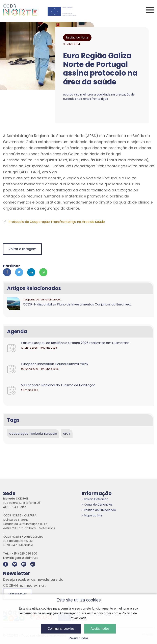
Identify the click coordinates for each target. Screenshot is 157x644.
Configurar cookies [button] (61, 629)
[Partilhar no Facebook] (7, 272)
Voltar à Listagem (22, 249)
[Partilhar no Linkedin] (31, 272)
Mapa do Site (92, 515)
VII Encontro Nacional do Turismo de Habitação (58, 385)
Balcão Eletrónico (95, 499)
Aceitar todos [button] (100, 629)
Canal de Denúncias (97, 505)
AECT (67, 434)
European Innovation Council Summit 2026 (55, 364)
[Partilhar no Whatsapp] (43, 272)
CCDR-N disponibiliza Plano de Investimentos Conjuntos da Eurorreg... (77, 304)
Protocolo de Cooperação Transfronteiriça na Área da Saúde (54, 222)
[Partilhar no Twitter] (19, 272)
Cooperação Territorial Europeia (33, 434)
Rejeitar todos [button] (78, 638)
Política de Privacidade (99, 510)
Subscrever (18, 594)
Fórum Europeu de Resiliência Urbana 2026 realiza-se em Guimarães (75, 343)
